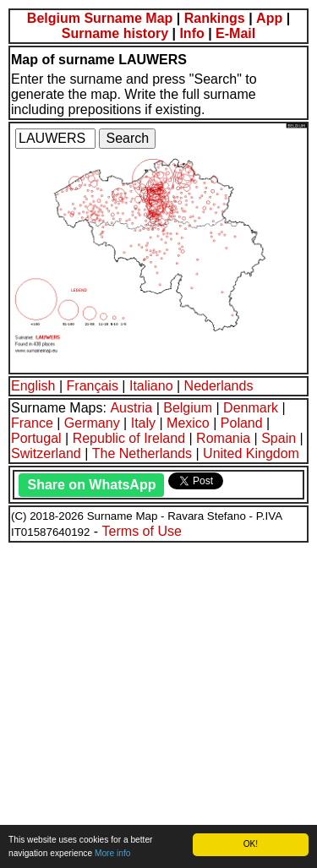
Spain (279, 438)
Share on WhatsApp (91, 485)
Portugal (36, 438)
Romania (223, 438)
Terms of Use (142, 531)
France (32, 423)
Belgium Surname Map (100, 18)
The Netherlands (142, 453)
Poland (242, 423)
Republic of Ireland (129, 438)
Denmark (251, 408)
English (33, 386)
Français (93, 386)
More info (112, 853)
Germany (92, 423)
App (269, 18)
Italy (143, 423)
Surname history (115, 33)
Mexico (188, 423)
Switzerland (46, 453)
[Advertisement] (158, 703)
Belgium (188, 408)
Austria (131, 408)
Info (191, 33)
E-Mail (235, 33)
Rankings (215, 18)
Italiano (151, 386)
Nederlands (219, 386)
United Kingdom (251, 453)
